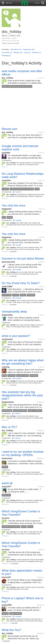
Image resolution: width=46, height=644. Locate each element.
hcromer (6, 518)
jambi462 (6, 153)
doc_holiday (7, 78)
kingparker (7, 209)
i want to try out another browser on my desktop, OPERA (23, 453)
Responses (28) (29, 49)
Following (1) (6, 56)
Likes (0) (27, 52)
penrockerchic (8, 262)
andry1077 (7, 487)
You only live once (14, 205)
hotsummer (7, 458)
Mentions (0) (18, 52)
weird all (7, 483)
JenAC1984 (7, 287)
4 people (18, 220)
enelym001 (7, 605)
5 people (18, 270)
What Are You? (11, 630)
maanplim (6, 180)
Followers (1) (36, 52)
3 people (18, 298)
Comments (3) (7, 52)
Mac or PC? (10, 427)
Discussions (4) (16, 49)
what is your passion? (16, 336)
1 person (18, 192)
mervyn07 (6, 577)
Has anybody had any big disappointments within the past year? (22, 395)
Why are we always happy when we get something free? (23, 362)
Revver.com (10, 129)
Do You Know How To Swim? (21, 283)
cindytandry (7, 339)
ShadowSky (7, 315)
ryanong (6, 367)
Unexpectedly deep (14, 311)
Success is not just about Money (23, 258)
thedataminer (8, 402)
